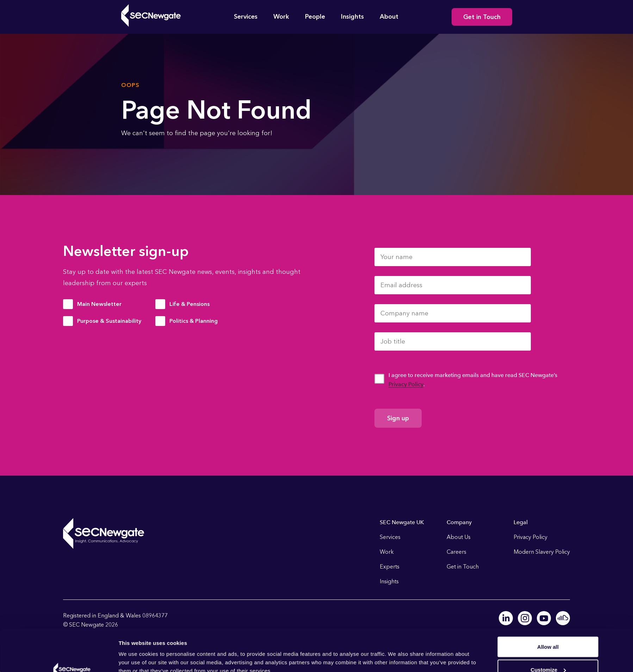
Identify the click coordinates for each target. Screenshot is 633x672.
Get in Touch (482, 17)
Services (246, 17)
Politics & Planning (194, 321)
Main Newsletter (99, 304)
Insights (352, 17)
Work (281, 17)
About (389, 17)
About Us (459, 537)
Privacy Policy (406, 384)
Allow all (548, 607)
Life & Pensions (190, 304)
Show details (135, 650)
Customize (548, 630)
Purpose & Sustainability (109, 321)
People (315, 17)
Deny (548, 653)
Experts (390, 567)
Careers (457, 552)
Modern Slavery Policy (542, 552)
